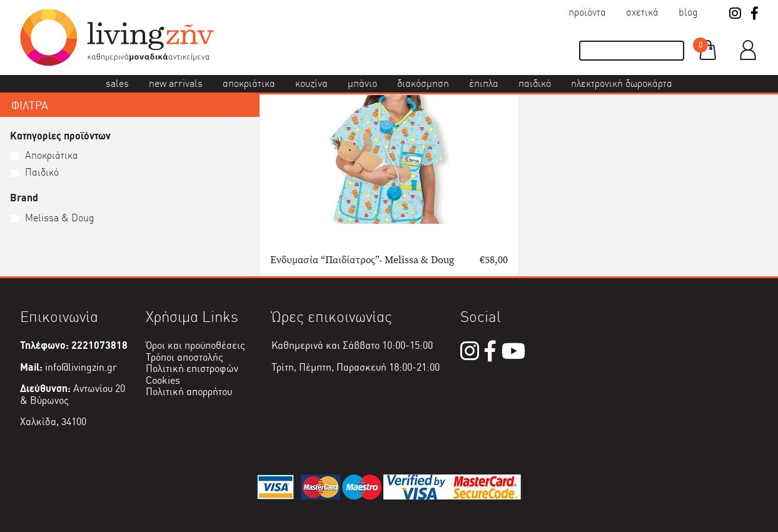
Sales (117, 83)
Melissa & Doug (60, 218)
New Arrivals (176, 83)
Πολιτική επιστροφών (192, 369)
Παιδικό (535, 83)
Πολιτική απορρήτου (189, 392)
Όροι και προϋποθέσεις (195, 345)
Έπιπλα (484, 83)
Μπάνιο (362, 83)
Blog (688, 12)
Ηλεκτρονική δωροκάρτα (622, 83)
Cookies (163, 380)
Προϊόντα (587, 12)
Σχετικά (642, 12)
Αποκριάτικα (249, 83)
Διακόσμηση (423, 83)
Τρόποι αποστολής (184, 357)
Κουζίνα (311, 83)
